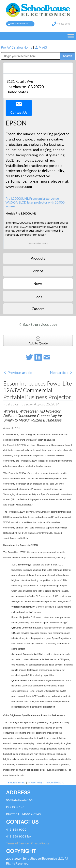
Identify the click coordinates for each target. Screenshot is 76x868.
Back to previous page (38, 324)
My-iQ (41, 47)
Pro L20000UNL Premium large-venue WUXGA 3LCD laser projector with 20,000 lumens (35, 202)
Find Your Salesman (19, 24)
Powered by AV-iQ (55, 783)
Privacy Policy (35, 783)
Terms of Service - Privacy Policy (28, 843)
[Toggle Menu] (71, 36)
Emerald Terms (17, 783)
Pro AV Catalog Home (17, 47)
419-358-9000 (63, 24)
